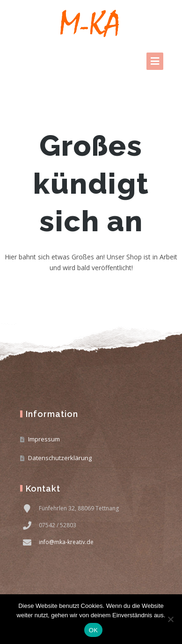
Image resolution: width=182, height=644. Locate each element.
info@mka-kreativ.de (66, 542)
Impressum (44, 439)
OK (93, 630)
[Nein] (170, 619)
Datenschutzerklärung (60, 458)
